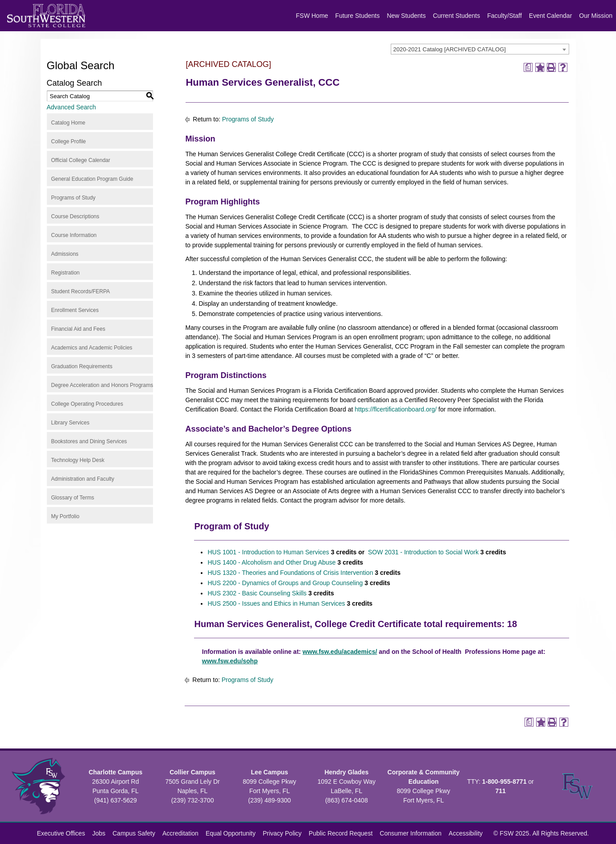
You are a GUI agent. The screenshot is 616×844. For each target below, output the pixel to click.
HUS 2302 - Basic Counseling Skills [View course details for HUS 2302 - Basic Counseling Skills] (257, 593)
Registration (66, 273)
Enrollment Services (75, 310)
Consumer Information (411, 833)
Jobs (99, 833)
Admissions (65, 254)
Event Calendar (551, 16)
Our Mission (596, 16)
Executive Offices (61, 833)
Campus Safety (134, 833)
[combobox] (480, 49)
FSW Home (312, 16)
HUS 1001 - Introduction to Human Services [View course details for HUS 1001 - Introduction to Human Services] (268, 552)
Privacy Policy (282, 833)
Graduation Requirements (82, 366)
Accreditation (180, 833)
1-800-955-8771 (504, 782)
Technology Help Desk (78, 460)
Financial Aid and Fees (78, 329)
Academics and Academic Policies (92, 348)
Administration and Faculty (83, 479)
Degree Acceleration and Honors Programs (102, 385)
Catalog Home (68, 123)
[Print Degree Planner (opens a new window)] (528, 67)
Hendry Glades (346, 772)
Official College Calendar (81, 160)
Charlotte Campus (116, 772)
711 (500, 791)
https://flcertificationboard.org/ (396, 409)
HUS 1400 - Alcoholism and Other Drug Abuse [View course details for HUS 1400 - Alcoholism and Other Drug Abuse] (271, 562)
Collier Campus (192, 772)
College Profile (69, 141)
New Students (406, 16)
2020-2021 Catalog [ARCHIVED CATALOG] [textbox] (450, 49)
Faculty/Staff (504, 16)
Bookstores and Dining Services (89, 441)
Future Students (358, 16)
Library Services (70, 423)
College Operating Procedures (87, 404)
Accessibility (466, 833)
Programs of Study (73, 198)
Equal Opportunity (231, 833)
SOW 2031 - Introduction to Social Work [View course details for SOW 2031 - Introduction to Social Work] (422, 552)
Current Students (456, 16)
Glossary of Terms (73, 498)
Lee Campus (270, 772)
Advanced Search (72, 107)
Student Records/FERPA (81, 291)
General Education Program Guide (92, 179)
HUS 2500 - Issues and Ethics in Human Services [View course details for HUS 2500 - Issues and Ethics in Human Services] (276, 603)
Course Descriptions (75, 216)
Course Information (74, 235)
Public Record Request (341, 833)
